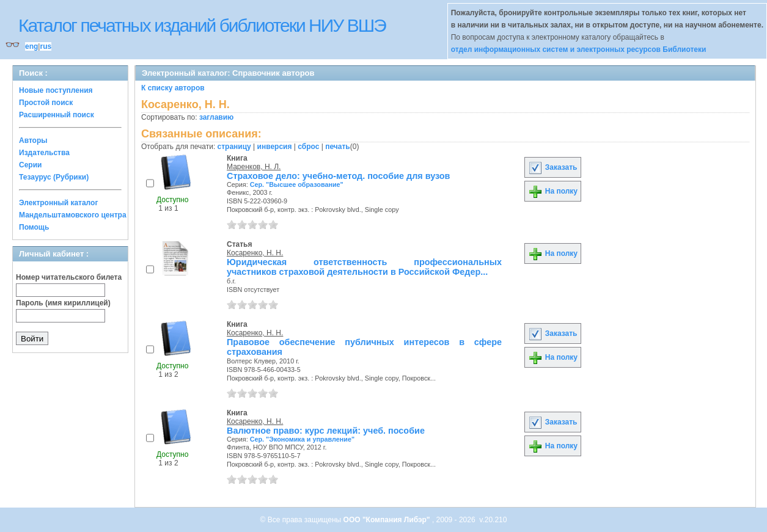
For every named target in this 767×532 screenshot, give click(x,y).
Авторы (33, 140)
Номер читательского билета (69, 277)
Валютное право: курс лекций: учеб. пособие (326, 431)
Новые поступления (56, 90)
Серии (30, 165)
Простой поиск (46, 103)
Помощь (34, 227)
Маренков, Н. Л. (254, 167)
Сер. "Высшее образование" (297, 184)
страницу (234, 147)
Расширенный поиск (57, 115)
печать (338, 147)
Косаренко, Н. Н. (255, 253)
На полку (553, 191)
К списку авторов (173, 88)
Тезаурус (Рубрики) (54, 177)
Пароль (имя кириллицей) (63, 303)
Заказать (552, 167)
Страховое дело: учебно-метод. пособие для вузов (338, 176)
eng (31, 46)
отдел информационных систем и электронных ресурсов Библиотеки (579, 49)
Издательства (44, 153)
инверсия (275, 147)
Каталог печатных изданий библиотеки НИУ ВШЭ (202, 25)
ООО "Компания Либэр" (388, 520)
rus (46, 46)
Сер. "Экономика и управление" (302, 439)
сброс (308, 147)
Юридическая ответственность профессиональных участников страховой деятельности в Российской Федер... (364, 267)
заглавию (216, 117)
